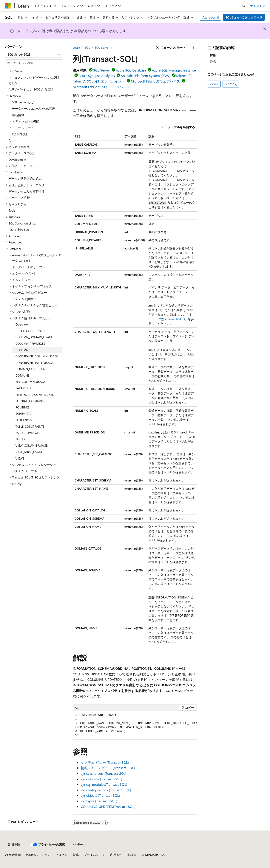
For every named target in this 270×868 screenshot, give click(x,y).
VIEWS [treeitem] (20, 458)
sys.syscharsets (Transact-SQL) (104, 773)
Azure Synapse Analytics (97, 76)
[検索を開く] (244, 6)
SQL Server (102, 48)
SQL (87, 48)
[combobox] (34, 54)
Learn (76, 48)
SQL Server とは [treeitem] (23, 102)
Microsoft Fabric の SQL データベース (101, 87)
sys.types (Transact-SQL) (99, 801)
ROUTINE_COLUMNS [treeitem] (30, 401)
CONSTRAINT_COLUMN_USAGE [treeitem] (37, 356)
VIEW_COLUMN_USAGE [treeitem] (32, 445)
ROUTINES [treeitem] (22, 407)
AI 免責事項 (13, 855)
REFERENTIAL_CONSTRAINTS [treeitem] (35, 395)
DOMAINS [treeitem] (22, 375)
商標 (130, 855)
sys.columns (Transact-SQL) (102, 779)
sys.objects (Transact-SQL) (100, 795)
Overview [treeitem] (22, 324)
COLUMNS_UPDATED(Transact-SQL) (108, 806)
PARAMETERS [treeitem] (24, 388)
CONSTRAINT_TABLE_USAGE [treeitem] (34, 363)
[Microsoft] (8, 6)
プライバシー (93, 855)
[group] (135, 725)
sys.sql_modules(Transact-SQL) (104, 784)
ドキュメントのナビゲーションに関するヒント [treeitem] (34, 80)
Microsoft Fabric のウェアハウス (155, 81)
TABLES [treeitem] (20, 439)
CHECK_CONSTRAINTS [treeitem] (31, 331)
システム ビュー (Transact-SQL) (105, 762)
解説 (213, 55)
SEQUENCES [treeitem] (24, 420)
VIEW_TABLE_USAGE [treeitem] (29, 452)
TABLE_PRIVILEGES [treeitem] (28, 433)
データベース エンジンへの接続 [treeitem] (34, 108)
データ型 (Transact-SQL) (169, 319)
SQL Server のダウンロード (244, 17)
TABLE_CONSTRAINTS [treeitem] (30, 426)
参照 (213, 61)
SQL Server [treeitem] (16, 71)
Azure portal (211, 17)
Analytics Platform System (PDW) (146, 76)
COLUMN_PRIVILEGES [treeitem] (30, 344)
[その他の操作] (194, 48)
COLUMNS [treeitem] (23, 350)
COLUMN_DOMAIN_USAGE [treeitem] (34, 337)
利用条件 (116, 855)
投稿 (76, 855)
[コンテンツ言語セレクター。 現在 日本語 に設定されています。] (14, 845)
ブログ (60, 855)
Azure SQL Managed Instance (174, 70)
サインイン (257, 6)
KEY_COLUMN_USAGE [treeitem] (30, 382)
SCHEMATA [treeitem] (23, 414)
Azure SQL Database (131, 70)
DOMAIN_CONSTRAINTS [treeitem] (32, 369)
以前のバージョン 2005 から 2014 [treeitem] (32, 89)
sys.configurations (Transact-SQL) (106, 790)
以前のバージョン (38, 855)
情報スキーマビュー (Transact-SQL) (108, 768)
